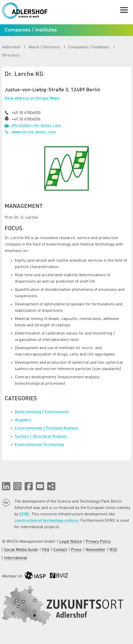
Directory (11, 55)
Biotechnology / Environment (42, 412)
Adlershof (12, 47)
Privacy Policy (98, 542)
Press (76, 550)
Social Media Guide (21, 550)
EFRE (24, 514)
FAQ (46, 550)
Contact (60, 550)
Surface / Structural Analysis (41, 437)
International (16, 558)
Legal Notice (70, 542)
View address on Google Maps (32, 98)
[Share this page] (51, 486)
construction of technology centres (46, 521)
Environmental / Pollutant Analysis (47, 428)
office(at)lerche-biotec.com (36, 126)
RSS (113, 550)
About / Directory (45, 47)
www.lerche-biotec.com (30, 132)
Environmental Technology (39, 445)
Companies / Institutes (89, 47)
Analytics (23, 420)
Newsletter (96, 550)
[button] (6, 486)
